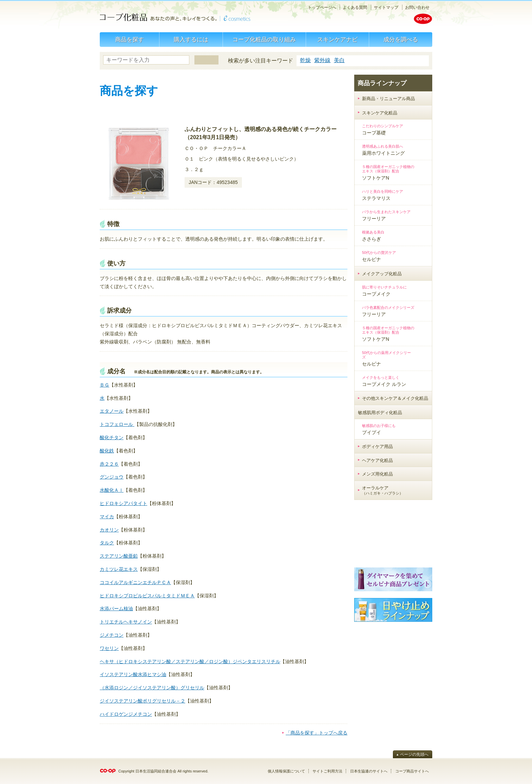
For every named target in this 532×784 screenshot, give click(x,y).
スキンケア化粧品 (380, 113)
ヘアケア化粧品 (377, 460)
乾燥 (305, 60)
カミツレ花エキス (119, 569)
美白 (339, 60)
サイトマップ (386, 7)
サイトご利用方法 (327, 771)
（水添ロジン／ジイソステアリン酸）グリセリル (152, 688)
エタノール (112, 411)
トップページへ (322, 7)
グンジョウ (112, 477)
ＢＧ (104, 385)
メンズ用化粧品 (377, 474)
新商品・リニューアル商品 (388, 99)
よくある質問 (355, 7)
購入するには (191, 40)
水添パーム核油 (116, 609)
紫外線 (322, 60)
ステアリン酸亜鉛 (119, 556)
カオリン (109, 530)
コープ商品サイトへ (412, 771)
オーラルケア (383, 490)
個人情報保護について (286, 771)
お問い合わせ (417, 7)
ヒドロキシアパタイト (123, 503)
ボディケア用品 (377, 446)
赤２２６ (109, 464)
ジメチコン (112, 635)
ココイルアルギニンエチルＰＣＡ (135, 582)
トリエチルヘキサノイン (126, 622)
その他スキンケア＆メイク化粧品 (395, 398)
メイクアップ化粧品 (382, 274)
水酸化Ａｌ (112, 490)
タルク (107, 543)
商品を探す (129, 40)
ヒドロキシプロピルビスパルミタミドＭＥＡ (147, 596)
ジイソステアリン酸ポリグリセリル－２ (142, 701)
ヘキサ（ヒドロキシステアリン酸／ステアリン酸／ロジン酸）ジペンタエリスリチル (190, 661)
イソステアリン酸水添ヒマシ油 (133, 674)
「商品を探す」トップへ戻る (317, 733)
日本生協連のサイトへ (369, 771)
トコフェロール (117, 424)
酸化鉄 (107, 451)
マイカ (107, 517)
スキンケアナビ (337, 40)
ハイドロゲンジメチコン (126, 714)
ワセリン (109, 648)
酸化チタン (112, 437)
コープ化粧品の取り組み (264, 40)
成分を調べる (401, 40)
